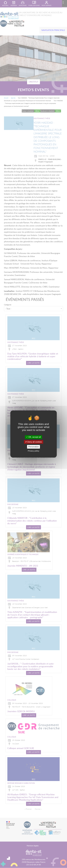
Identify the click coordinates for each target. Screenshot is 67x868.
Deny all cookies (34, 442)
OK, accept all (33, 437)
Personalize (34, 447)
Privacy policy (34, 451)
